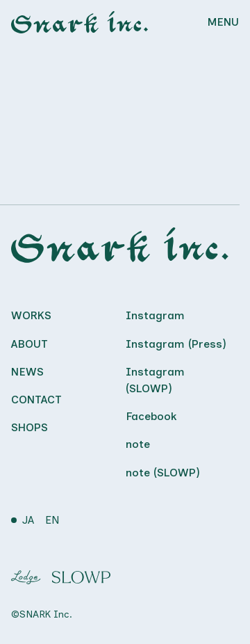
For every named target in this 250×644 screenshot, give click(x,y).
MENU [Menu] (223, 22)
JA (28, 520)
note (138, 444)
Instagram (155, 315)
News (27, 372)
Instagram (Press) (176, 344)
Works (31, 315)
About (30, 344)
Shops (30, 427)
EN (52, 520)
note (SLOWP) (163, 473)
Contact (36, 400)
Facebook (151, 416)
